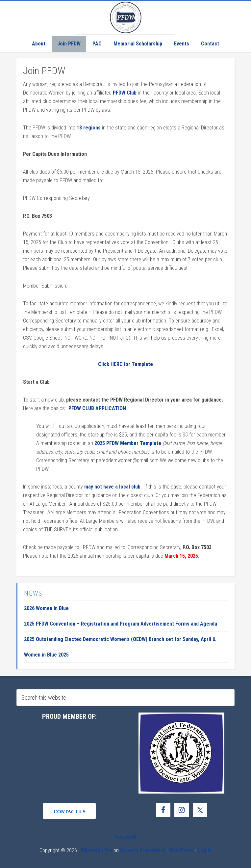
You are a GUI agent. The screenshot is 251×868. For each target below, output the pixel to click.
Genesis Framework (143, 850)
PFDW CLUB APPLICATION (97, 408)
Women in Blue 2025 (46, 655)
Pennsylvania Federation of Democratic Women (126, 17)
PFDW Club (125, 93)
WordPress (181, 850)
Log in (205, 850)
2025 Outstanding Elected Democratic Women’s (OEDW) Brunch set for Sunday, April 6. (120, 639)
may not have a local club (112, 487)
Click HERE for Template (125, 364)
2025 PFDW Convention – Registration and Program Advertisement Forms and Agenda (121, 624)
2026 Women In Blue (46, 608)
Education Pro (97, 850)
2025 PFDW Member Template (128, 443)
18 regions (89, 128)
